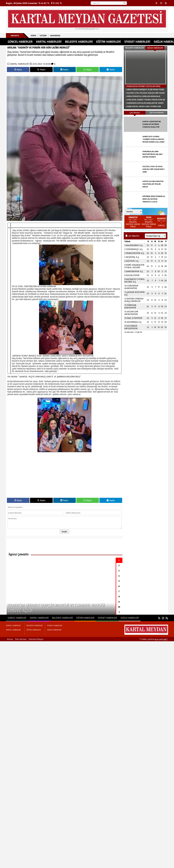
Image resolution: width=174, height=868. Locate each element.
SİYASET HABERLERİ (137, 42)
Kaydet (64, 532)
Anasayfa (15, 35)
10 (119, 607)
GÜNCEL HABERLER (20, 42)
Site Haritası (21, 639)
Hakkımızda (55, 35)
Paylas (18, 70)
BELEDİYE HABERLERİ (79, 42)
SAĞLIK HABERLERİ (155, 48)
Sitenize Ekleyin (36, 639)
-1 (119, 612)
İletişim (43, 35)
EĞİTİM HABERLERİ (108, 42)
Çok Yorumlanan (157, 113)
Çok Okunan (135, 113)
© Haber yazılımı (154, 639)
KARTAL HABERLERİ (49, 42)
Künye (33, 35)
